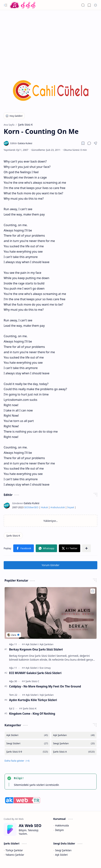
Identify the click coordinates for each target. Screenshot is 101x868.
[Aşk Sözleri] (32, 644)
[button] (6, 5)
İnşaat (71, 507)
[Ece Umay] (45, 668)
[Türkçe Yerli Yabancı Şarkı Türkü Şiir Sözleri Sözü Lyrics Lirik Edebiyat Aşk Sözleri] (23, 5)
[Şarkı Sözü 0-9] (27, 752)
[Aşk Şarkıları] (47, 644)
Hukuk (44, 507)
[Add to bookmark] (93, 591)
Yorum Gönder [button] (50, 565)
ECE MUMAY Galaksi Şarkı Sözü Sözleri (35, 673)
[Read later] (83, 143)
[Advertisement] (50, 40)
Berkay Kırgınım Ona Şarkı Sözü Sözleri (36, 649)
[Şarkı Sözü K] (13, 536)
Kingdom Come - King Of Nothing (32, 714)
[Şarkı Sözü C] (32, 681)
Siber (31, 507)
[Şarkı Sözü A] (74, 752)
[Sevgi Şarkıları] (74, 743)
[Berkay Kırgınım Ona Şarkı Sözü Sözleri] (51, 613)
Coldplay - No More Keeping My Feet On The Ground (45, 686)
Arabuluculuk (58, 507)
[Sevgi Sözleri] (27, 743)
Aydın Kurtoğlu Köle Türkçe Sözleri (33, 700)
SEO (26, 507)
